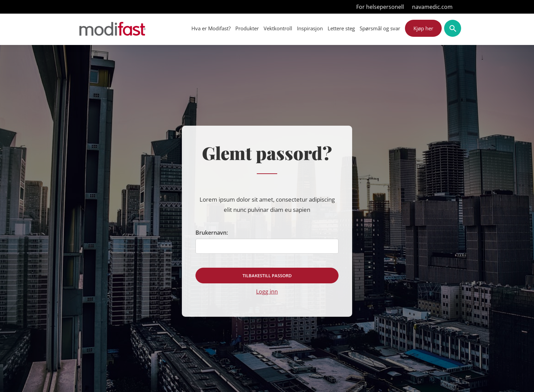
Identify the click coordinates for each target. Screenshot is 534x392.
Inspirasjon (310, 28)
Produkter (247, 28)
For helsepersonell (380, 7)
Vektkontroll (278, 28)
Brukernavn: (212, 233)
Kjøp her (423, 28)
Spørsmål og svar (380, 28)
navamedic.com (432, 7)
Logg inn (267, 292)
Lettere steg (341, 28)
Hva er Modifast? (211, 28)
